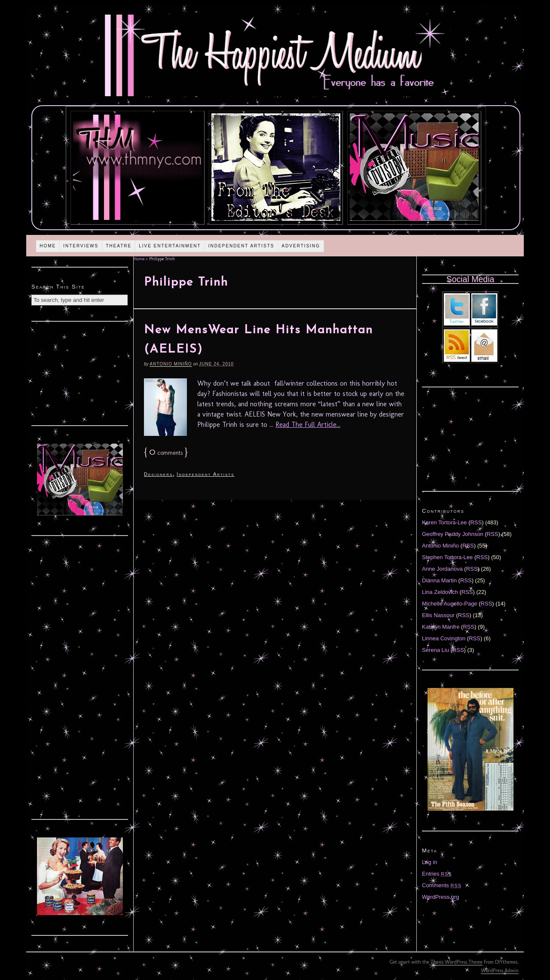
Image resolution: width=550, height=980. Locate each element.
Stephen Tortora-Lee (447, 557)
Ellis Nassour (438, 615)
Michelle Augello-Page (450, 604)
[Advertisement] (80, 372)
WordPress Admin (500, 971)
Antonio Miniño (171, 364)
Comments (442, 885)
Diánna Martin (439, 580)
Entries (437, 874)
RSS (476, 522)
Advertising (301, 246)
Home (48, 246)
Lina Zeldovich (440, 592)
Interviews (81, 246)
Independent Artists (241, 246)
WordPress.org (440, 897)
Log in (429, 862)
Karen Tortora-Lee (445, 522)
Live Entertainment (170, 246)
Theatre (119, 246)
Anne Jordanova (442, 569)
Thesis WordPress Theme (457, 962)
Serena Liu (435, 650)
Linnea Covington (444, 638)
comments (166, 453)
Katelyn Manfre (441, 627)
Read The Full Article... (308, 425)
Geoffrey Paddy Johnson (453, 534)
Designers (158, 474)
